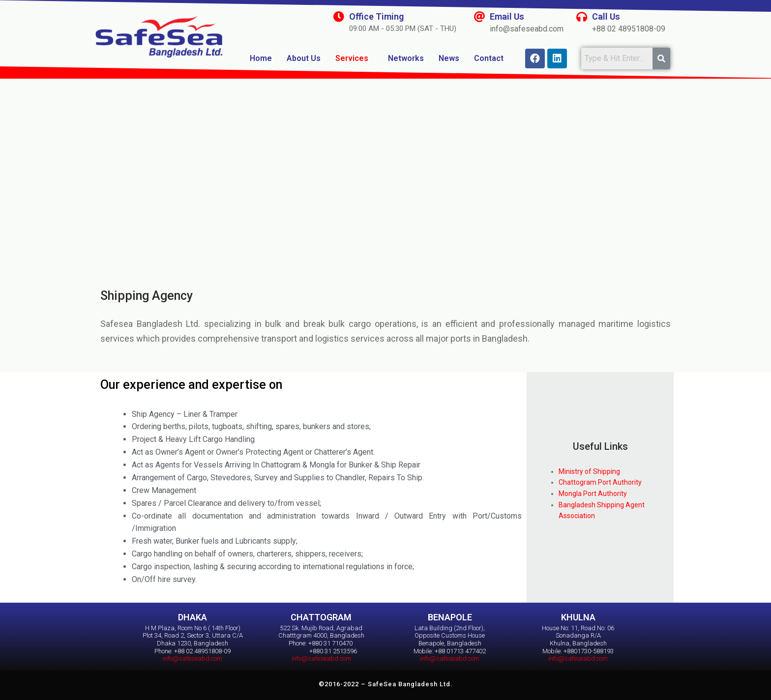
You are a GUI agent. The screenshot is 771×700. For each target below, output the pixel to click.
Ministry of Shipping (589, 471)
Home (261, 58)
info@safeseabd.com (193, 658)
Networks (406, 58)
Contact (489, 58)
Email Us (507, 16)
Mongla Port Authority (593, 494)
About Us (304, 58)
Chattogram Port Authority (600, 482)
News (449, 58)
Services (352, 58)
